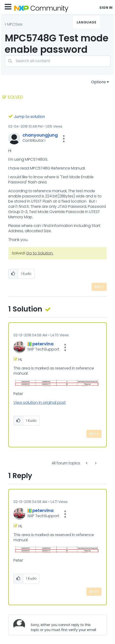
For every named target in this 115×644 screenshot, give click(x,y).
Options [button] (98, 82)
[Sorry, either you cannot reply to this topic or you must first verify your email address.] (65, 625)
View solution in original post (40, 402)
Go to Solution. (40, 253)
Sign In (106, 8)
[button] (64, 139)
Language (86, 22)
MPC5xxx (15, 24)
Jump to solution (29, 117)
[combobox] (57, 61)
